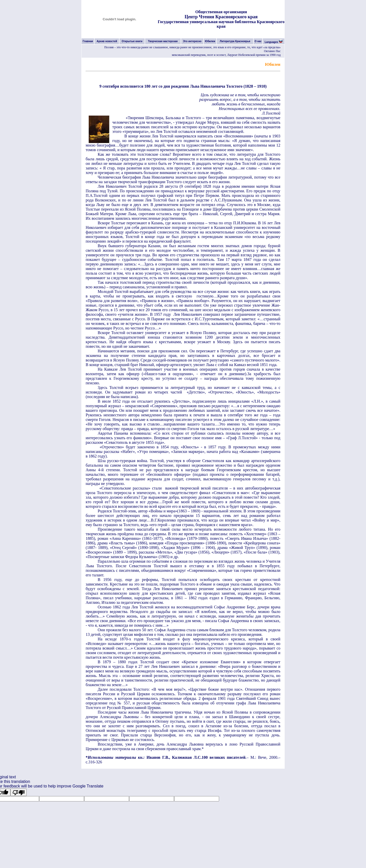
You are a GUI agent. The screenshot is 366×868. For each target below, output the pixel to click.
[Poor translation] (19, 792)
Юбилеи (210, 41)
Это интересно (192, 41)
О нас (258, 41)
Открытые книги (132, 41)
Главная (88, 41)
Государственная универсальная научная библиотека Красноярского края (221, 24)
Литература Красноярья (235, 41)
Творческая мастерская (163, 41)
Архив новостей (107, 41)
